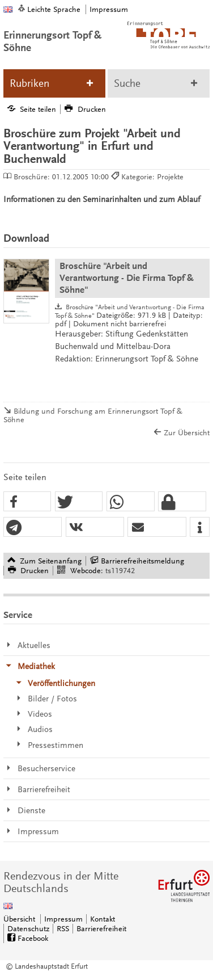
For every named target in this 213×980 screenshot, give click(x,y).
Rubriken (29, 83)
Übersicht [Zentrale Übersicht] (19, 919)
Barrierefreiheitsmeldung (142, 561)
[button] (27, 502)
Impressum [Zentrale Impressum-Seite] (63, 919)
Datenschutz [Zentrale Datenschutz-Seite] (28, 929)
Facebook (33, 938)
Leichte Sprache (54, 9)
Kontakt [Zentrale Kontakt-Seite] (103, 919)
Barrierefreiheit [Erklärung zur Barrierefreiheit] (101, 929)
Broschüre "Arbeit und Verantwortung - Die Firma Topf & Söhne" (127, 278)
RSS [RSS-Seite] (63, 929)
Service (18, 615)
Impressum (109, 9)
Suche (127, 83)
